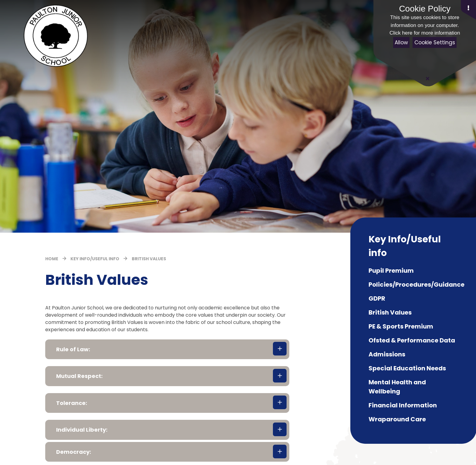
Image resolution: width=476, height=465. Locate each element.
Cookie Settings (435, 42)
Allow (401, 42)
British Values (149, 259)
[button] (167, 349)
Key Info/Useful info (95, 259)
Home (52, 259)
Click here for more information (425, 33)
